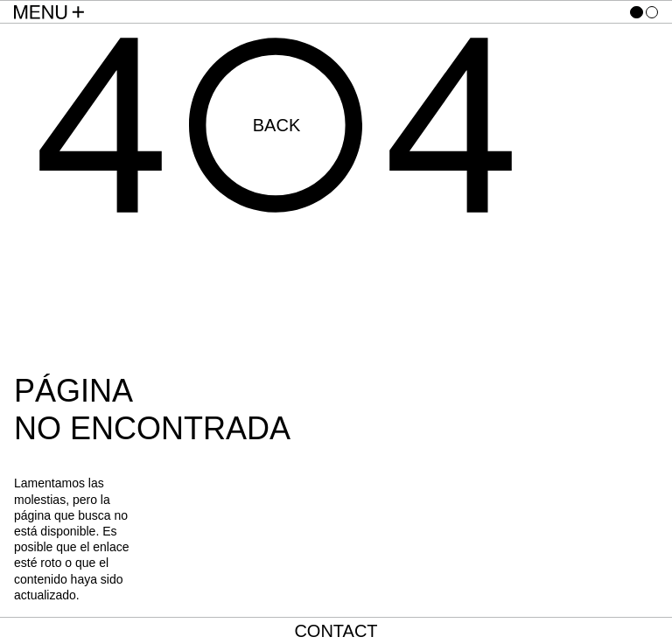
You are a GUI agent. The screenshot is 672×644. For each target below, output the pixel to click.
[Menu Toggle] (49, 12)
